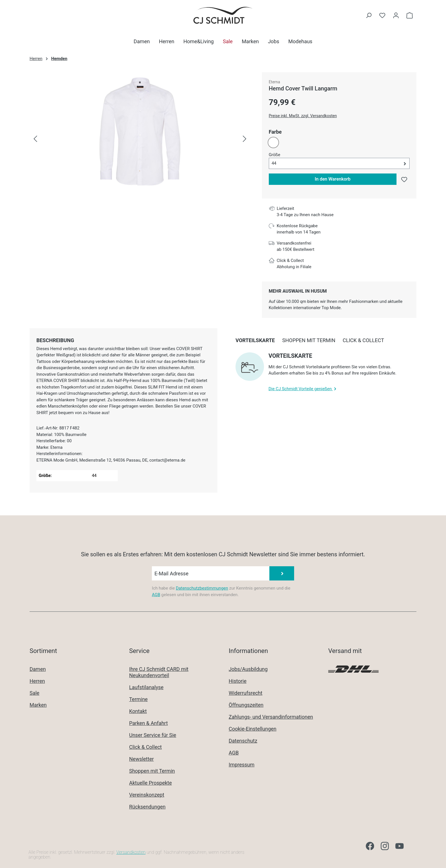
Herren (37, 681)
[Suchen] (369, 15)
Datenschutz (243, 741)
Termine (138, 699)
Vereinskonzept (147, 795)
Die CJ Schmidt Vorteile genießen (303, 389)
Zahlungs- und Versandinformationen (271, 717)
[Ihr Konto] (396, 15)
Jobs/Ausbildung (248, 669)
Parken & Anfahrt (148, 723)
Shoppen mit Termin (152, 771)
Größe (275, 154)
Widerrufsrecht (245, 693)
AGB (156, 595)
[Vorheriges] (35, 139)
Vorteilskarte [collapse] (290, 356)
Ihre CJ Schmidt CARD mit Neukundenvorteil (159, 672)
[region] (140, 139)
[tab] (55, 340)
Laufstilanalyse (146, 687)
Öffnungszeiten (246, 705)
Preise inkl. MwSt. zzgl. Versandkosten (303, 116)
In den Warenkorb (333, 179)
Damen (38, 669)
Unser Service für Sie (153, 735)
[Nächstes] (245, 139)
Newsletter (142, 759)
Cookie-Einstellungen (253, 729)
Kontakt (138, 711)
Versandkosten (131, 852)
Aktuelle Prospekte (150, 783)
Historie (238, 681)
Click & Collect (145, 747)
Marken (38, 705)
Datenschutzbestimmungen (202, 588)
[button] (339, 163)
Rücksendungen (147, 807)
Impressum (242, 765)
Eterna (274, 82)
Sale (34, 693)
